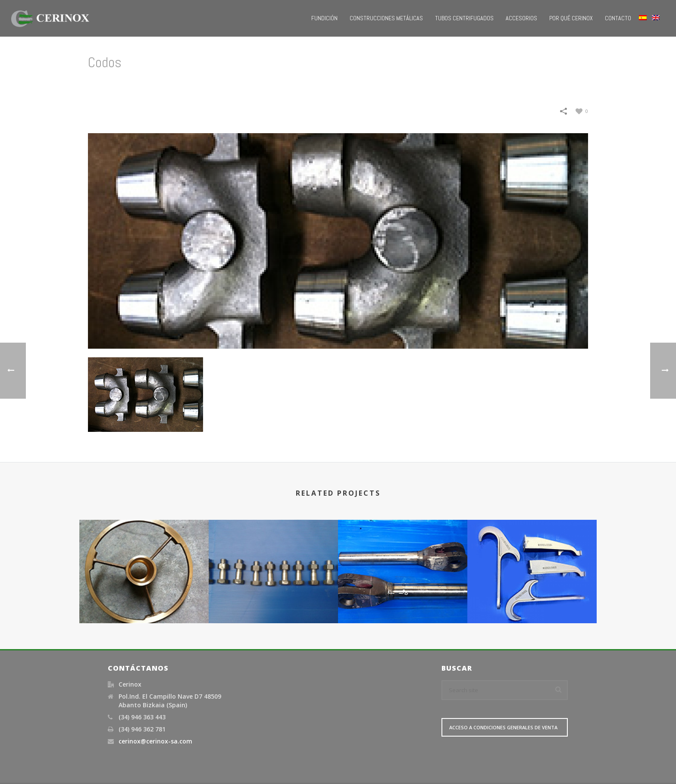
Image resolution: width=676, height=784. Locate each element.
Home (469, 84)
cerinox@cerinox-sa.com (155, 741)
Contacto (618, 18)
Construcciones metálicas (386, 18)
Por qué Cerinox (571, 18)
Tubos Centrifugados (464, 18)
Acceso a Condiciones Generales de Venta (503, 727)
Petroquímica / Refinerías (520, 84)
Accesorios (521, 18)
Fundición (324, 18)
